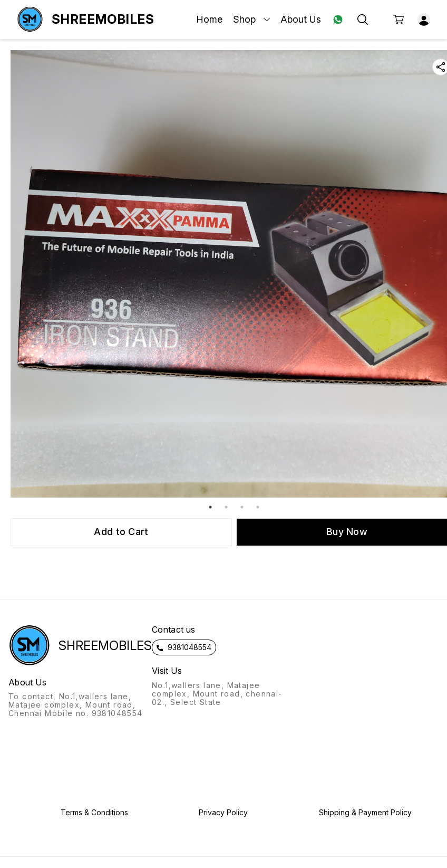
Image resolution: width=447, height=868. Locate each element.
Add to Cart (121, 532)
